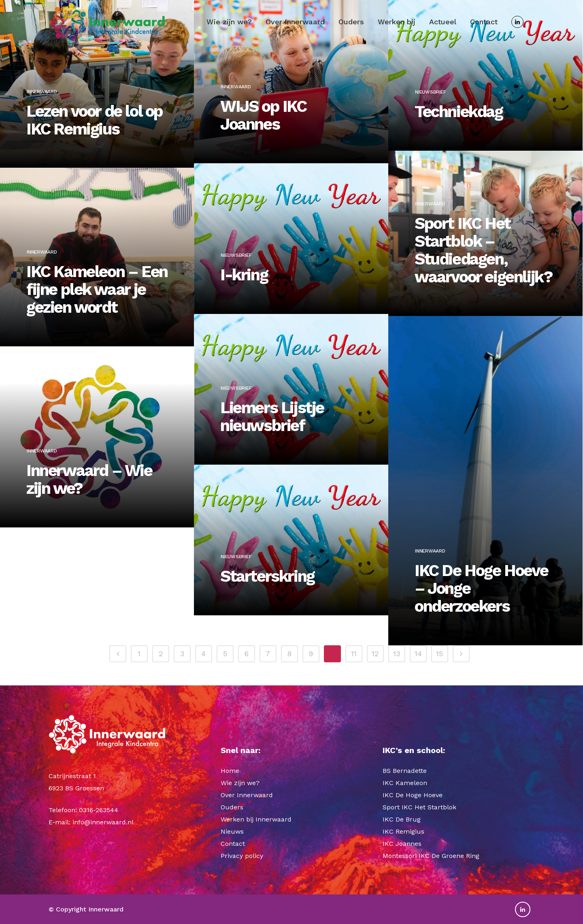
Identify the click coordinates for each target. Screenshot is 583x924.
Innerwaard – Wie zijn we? (89, 477)
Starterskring (267, 572)
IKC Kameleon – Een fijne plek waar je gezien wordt (97, 287)
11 (354, 654)
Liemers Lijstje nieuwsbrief (272, 405)
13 (397, 654)
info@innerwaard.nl (103, 822)
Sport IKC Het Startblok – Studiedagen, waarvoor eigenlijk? (483, 247)
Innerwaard (42, 88)
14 (418, 654)
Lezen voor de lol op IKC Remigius (95, 117)
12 (375, 654)
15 (439, 654)
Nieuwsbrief (430, 80)
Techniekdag (459, 100)
